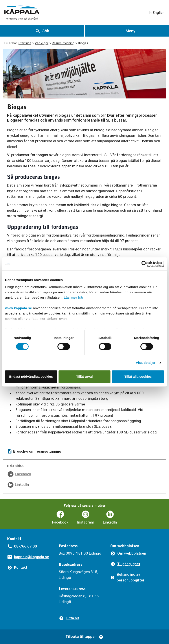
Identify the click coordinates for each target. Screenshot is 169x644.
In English (157, 13)
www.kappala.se (18, 308)
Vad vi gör (42, 43)
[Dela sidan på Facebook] (19, 474)
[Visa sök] (42, 31)
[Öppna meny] (127, 31)
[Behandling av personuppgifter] (136, 577)
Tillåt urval (85, 377)
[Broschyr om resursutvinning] (84, 451)
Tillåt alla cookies (138, 377)
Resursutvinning (63, 43)
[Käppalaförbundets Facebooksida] (60, 517)
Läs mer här (74, 297)
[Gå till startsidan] (22, 13)
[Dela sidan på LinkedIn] (18, 485)
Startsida (25, 43)
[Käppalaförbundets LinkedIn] (110, 517)
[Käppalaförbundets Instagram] (86, 517)
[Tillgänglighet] (125, 564)
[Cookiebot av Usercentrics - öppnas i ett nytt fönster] (145, 264)
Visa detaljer (146, 363)
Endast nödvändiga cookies (31, 377)
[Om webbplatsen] (128, 553)
